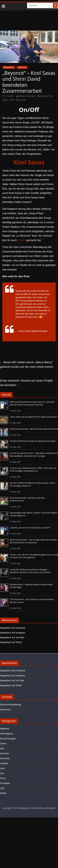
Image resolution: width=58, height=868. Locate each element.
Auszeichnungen (8, 739)
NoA (2, 773)
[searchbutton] (55, 5)
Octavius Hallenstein (27, 96)
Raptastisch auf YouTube (12, 637)
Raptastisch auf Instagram (13, 633)
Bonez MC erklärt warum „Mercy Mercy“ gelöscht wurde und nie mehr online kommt (27, 365)
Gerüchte (4, 753)
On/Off (12, 100)
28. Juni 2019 (22, 334)
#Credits (20, 320)
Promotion (5, 783)
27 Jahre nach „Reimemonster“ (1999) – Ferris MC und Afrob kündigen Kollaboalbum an (33, 469)
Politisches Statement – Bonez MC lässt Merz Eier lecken (34, 429)
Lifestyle (4, 763)
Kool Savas (29, 162)
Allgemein (22, 67)
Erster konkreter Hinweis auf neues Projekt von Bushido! (26, 383)
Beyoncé (44, 96)
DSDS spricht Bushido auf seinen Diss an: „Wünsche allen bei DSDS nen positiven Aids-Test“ (32, 403)
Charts (3, 744)
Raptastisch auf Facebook (13, 628)
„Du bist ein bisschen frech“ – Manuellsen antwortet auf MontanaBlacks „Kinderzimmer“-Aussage (34, 455)
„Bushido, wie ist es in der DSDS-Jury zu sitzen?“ (30, 528)
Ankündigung (6, 734)
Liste (2, 768)
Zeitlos (3, 793)
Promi (3, 778)
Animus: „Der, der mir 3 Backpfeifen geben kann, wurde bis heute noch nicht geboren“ (34, 556)
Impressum (5, 710)
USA (2, 788)
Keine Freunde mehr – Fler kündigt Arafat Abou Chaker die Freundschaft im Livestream (33, 541)
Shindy (21, 240)
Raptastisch (9, 67)
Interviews (5, 758)
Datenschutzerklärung (11, 705)
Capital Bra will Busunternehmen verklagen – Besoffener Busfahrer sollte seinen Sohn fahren (30, 571)
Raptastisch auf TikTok (11, 642)
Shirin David (21, 100)
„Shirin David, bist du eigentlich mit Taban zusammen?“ (33, 417)
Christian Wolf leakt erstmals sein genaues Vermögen (33, 441)
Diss (2, 748)
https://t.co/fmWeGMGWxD (29, 323)
